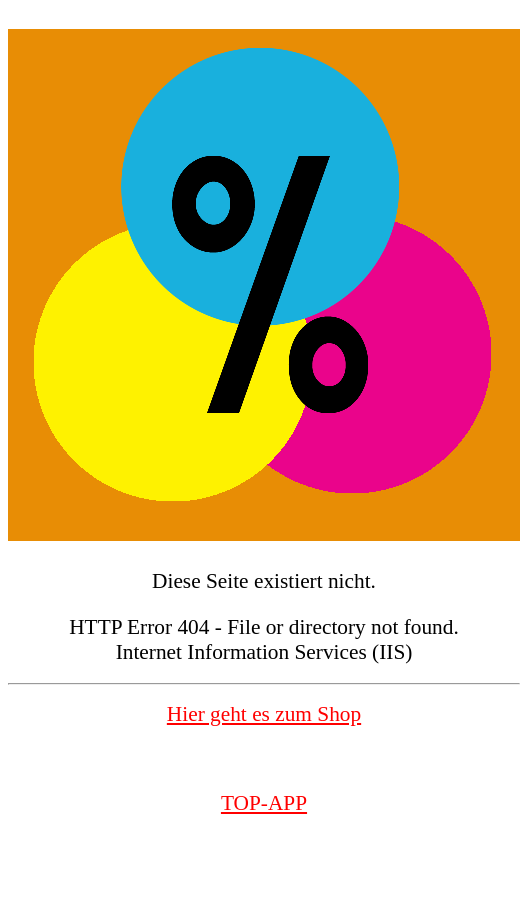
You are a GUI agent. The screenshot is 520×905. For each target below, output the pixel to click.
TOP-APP (264, 803)
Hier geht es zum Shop (264, 714)
